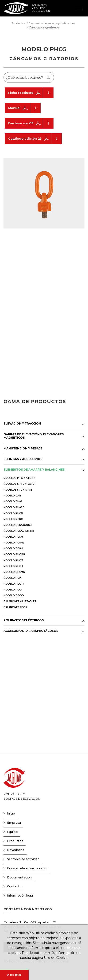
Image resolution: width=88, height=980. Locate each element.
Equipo (12, 832)
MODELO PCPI (13, 578)
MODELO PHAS (13, 502)
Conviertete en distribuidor (27, 868)
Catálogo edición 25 (35, 139)
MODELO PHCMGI (15, 572)
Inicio (11, 813)
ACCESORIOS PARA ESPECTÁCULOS (31, 631)
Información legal (20, 895)
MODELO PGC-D (14, 596)
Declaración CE (31, 123)
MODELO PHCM (13, 560)
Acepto (14, 975)
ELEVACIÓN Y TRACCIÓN (22, 424)
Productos (18, 23)
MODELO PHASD (14, 507)
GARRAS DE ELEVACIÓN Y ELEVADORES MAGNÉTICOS (34, 436)
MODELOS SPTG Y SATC (19, 484)
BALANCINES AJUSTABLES (20, 601)
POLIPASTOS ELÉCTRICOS (24, 620)
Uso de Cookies (57, 958)
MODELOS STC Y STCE (18, 490)
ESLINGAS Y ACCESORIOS (23, 459)
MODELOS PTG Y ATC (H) (19, 478)
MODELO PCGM (13, 537)
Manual (24, 108)
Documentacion (19, 877)
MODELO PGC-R (14, 584)
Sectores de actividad (23, 859)
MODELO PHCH (13, 566)
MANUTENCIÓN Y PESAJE (23, 449)
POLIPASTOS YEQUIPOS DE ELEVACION (22, 784)
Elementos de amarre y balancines (52, 23)
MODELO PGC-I (13, 590)
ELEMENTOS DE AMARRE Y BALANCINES (34, 470)
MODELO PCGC (13, 519)
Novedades (16, 850)
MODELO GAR (12, 496)
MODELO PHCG (13, 513)
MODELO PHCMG (14, 554)
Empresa (14, 823)
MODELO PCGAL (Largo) (19, 531)
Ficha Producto (31, 93)
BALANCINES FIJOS (15, 607)
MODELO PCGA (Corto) (18, 525)
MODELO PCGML (14, 543)
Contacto (14, 886)
